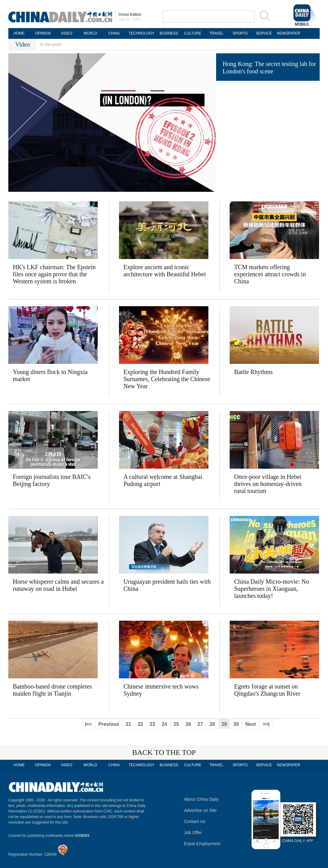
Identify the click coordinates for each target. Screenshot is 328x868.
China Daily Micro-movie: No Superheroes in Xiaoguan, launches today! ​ (272, 589)
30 (236, 724)
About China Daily (201, 799)
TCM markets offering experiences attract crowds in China (270, 274)
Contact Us (195, 821)
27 (200, 724)
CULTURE (193, 33)
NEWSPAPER (288, 33)
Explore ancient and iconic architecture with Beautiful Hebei (165, 271)
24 (164, 724)
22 (141, 724)
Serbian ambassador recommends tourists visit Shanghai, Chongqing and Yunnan (271, 99)
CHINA (114, 33)
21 (129, 724)
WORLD (90, 33)
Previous (109, 724)
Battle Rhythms (254, 372)
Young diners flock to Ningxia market (50, 375)
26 (188, 724)
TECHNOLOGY (141, 33)
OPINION (43, 33)
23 (152, 724)
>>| (266, 724)
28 (212, 724)
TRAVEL (216, 33)
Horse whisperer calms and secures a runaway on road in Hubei (58, 585)
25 (176, 724)
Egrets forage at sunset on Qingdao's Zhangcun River (267, 690)
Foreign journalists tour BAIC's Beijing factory (52, 480)
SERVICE (264, 33)
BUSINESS (169, 33)
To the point (50, 44)
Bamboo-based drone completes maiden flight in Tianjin (53, 690)
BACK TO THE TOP (164, 752)
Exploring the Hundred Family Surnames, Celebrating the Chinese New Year (167, 379)
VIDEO (66, 33)
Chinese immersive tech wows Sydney (161, 690)
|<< (88, 724)
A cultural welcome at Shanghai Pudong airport (163, 480)
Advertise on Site (200, 810)
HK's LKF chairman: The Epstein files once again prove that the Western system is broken (54, 274)
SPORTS (240, 33)
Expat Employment (202, 844)
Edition (130, 14)
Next (251, 724)
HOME (19, 33)
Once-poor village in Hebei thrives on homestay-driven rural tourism (268, 484)
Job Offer (193, 833)
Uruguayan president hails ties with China (167, 585)
